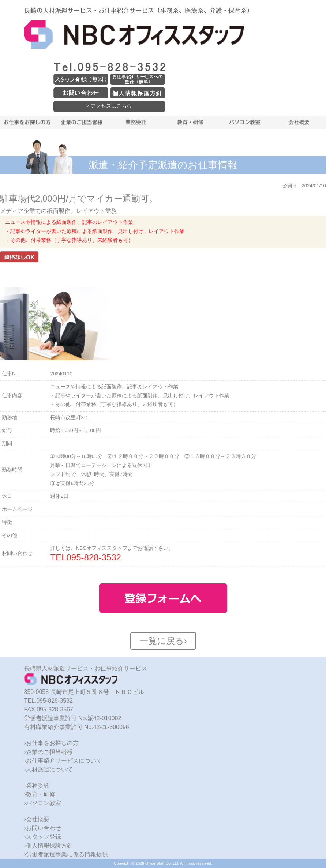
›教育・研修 (40, 794)
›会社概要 (37, 819)
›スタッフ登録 (43, 837)
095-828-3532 (94, 557)
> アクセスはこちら (109, 106)
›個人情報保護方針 (48, 846)
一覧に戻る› (163, 641)
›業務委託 (37, 786)
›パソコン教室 (43, 803)
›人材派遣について (48, 769)
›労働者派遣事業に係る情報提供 (66, 854)
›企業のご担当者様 (48, 752)
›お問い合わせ (43, 828)
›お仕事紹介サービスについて (63, 761)
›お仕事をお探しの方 (51, 743)
